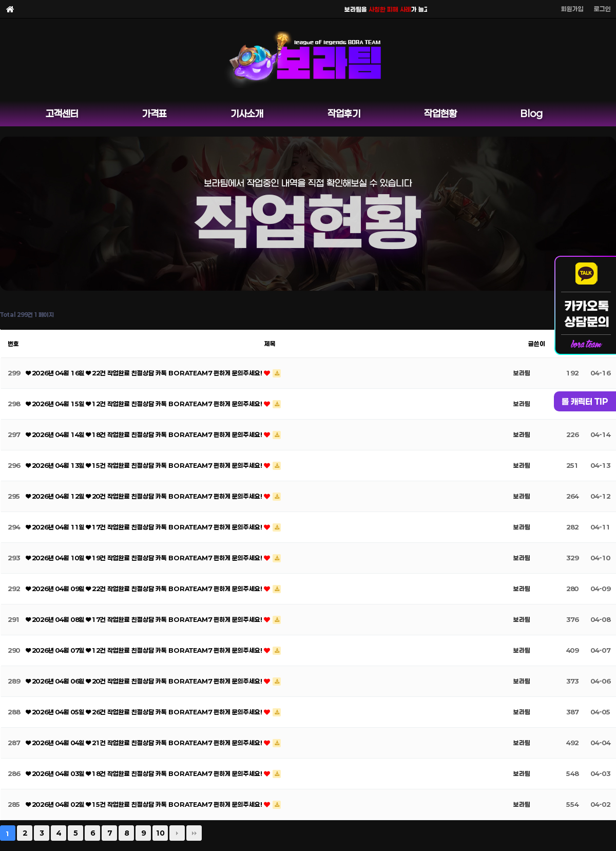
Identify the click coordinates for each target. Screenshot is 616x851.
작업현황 (440, 114)
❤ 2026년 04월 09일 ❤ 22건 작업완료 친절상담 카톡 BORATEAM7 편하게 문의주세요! (145, 589)
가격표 (155, 114)
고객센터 (62, 114)
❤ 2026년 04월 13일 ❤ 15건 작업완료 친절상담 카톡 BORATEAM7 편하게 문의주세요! (145, 465)
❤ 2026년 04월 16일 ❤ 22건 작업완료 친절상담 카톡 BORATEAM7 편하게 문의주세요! (145, 373)
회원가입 (572, 9)
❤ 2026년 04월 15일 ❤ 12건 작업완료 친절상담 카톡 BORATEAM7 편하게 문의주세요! (145, 404)
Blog (532, 114)
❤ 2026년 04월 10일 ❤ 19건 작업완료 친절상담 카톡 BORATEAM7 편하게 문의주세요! (145, 558)
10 (160, 833)
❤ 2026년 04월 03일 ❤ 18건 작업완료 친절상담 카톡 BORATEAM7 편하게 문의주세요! (145, 773)
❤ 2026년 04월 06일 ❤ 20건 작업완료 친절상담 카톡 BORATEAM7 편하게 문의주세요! (145, 681)
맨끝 (194, 833)
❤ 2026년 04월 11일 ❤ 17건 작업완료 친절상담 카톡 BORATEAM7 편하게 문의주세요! (145, 527)
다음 (177, 833)
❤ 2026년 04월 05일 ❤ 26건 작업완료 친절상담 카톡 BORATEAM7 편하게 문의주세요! (145, 712)
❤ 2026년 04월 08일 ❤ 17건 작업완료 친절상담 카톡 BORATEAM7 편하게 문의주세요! (145, 619)
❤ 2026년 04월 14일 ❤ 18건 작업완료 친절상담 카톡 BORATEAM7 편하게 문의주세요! (145, 434)
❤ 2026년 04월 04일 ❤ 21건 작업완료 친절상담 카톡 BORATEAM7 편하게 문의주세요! (145, 743)
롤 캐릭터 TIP (585, 401)
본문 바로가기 (0, 0)
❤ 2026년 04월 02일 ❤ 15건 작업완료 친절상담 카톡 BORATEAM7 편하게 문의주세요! (145, 804)
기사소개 (247, 114)
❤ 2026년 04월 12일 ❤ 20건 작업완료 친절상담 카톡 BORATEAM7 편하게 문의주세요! (145, 496)
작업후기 (344, 114)
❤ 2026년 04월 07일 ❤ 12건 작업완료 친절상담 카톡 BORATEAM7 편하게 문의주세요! (145, 650)
